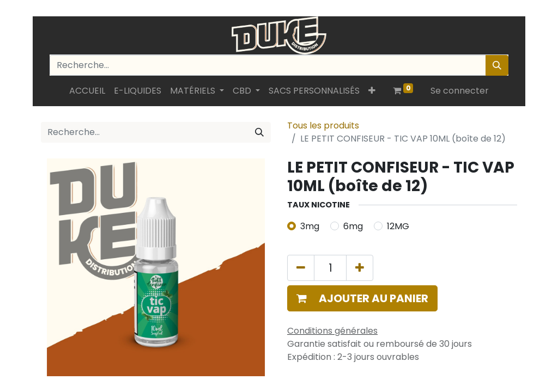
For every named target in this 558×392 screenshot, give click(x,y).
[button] (372, 91)
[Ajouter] (360, 268)
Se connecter (460, 91)
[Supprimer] (301, 268)
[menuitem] (87, 91)
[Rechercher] (497, 65)
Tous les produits (323, 125)
